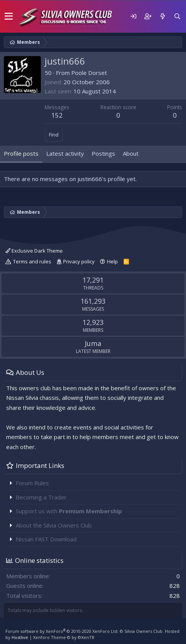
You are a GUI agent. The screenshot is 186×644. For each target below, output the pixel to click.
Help (112, 261)
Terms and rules (32, 261)
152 (57, 115)
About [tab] (131, 153)
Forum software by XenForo (62, 631)
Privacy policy (79, 261)
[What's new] (163, 16)
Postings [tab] (103, 153)
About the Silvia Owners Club (54, 525)
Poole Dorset (89, 73)
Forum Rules (32, 483)
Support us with (69, 511)
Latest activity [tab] (65, 153)
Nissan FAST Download (46, 539)
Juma (93, 343)
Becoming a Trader (41, 497)
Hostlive (20, 637)
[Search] (177, 16)
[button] (9, 17)
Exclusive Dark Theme (34, 251)
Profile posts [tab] (21, 153)
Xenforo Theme (64, 637)
